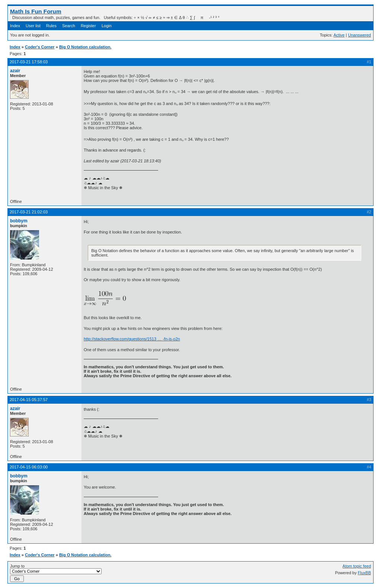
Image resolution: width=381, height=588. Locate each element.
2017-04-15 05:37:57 (29, 400)
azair (15, 71)
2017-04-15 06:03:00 (29, 467)
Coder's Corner (40, 47)
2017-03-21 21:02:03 (29, 212)
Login (107, 26)
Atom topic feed (357, 566)
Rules (51, 26)
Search (69, 26)
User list (33, 26)
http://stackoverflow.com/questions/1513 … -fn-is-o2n (132, 339)
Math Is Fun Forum (36, 11)
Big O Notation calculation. (85, 47)
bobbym (19, 221)
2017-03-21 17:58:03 (29, 62)
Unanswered (359, 35)
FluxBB (364, 573)
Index (15, 26)
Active (339, 35)
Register (88, 26)
